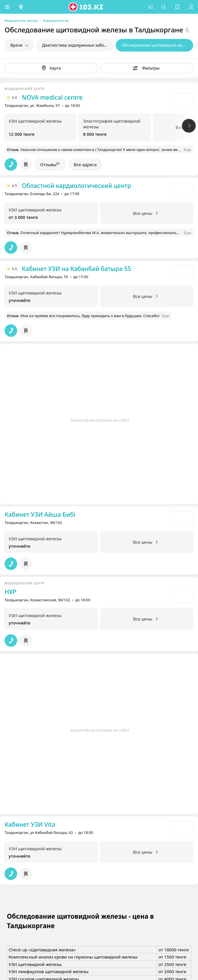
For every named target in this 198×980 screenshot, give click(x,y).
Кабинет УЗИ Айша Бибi (40, 514)
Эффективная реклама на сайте (100, 420)
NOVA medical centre (52, 97)
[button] (7, 7)
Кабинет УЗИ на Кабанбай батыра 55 (76, 269)
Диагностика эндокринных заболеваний (78, 45)
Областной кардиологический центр (76, 186)
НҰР (10, 592)
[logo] (86, 7)
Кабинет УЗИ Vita (30, 824)
